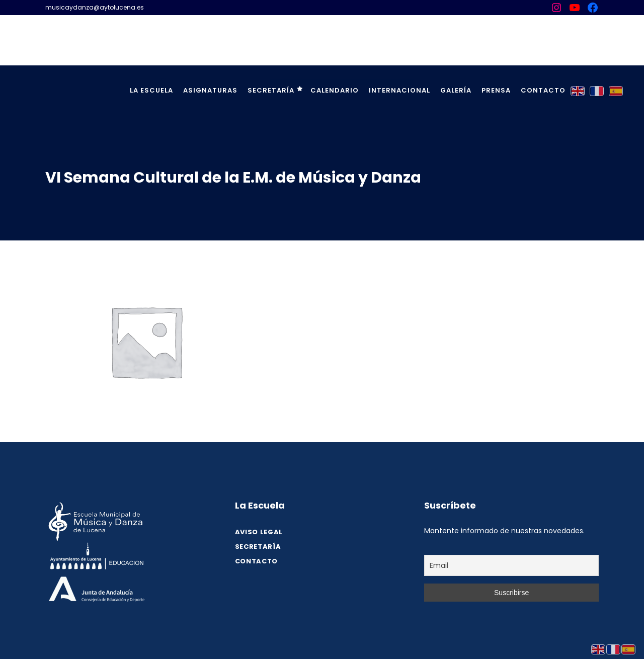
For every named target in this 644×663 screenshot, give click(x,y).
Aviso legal (259, 532)
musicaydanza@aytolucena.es (95, 7)
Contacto (256, 561)
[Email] (511, 565)
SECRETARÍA (258, 547)
